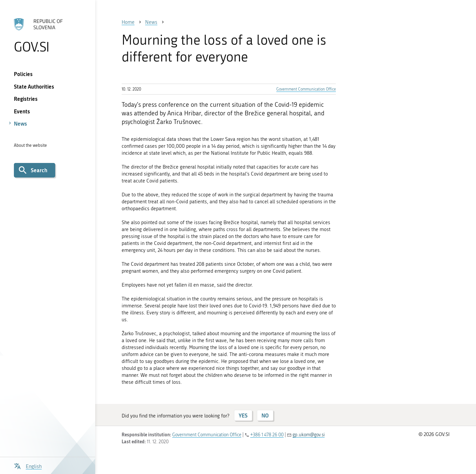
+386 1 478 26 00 (267, 435)
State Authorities (34, 86)
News (20, 123)
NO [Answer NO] (265, 415)
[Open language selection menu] (28, 466)
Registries (26, 99)
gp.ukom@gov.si (309, 435)
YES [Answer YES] (243, 415)
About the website (30, 145)
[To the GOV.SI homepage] (47, 35)
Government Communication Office (306, 89)
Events (22, 111)
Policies (23, 74)
